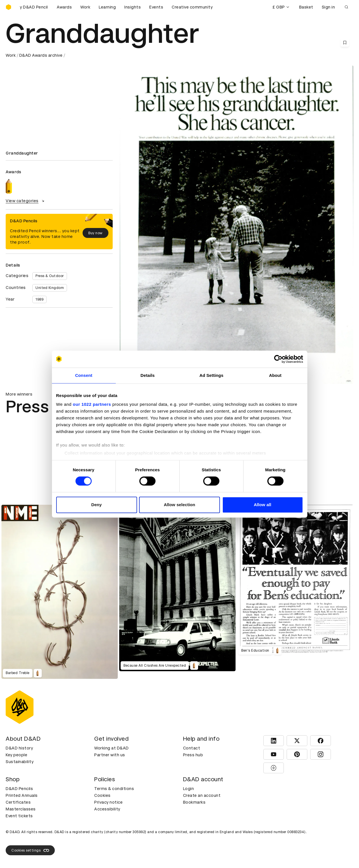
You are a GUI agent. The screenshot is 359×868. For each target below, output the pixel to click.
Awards (64, 7)
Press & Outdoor (50, 276)
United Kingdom (50, 288)
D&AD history (19, 748)
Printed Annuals (22, 795)
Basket (306, 7)
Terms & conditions (114, 789)
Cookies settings (30, 850)
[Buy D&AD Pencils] (34, 7)
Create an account (202, 795)
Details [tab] (148, 375)
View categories (26, 201)
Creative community (192, 7)
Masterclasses (21, 809)
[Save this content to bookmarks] (345, 43)
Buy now (95, 233)
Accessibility (107, 809)
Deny (96, 505)
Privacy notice (108, 802)
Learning (107, 7)
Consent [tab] (84, 375)
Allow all (263, 505)
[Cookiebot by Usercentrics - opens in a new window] (278, 359)
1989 (39, 299)
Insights (133, 7)
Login (189, 789)
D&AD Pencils (19, 789)
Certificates (18, 802)
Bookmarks (194, 802)
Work (85, 7)
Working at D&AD (112, 748)
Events (156, 7)
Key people (16, 755)
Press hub (193, 755)
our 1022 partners (92, 404)
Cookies (102, 795)
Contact (192, 748)
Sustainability (20, 762)
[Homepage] (9, 7)
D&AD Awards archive (41, 55)
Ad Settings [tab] (211, 375)
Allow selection (180, 505)
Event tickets (19, 816)
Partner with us (110, 755)
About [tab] (275, 375)
